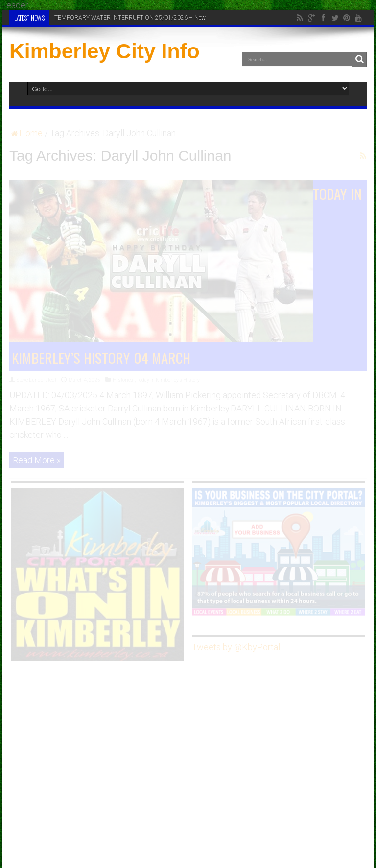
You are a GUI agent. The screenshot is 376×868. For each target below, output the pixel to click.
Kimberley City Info (105, 51)
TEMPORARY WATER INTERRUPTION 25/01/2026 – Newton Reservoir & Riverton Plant (168, 18)
